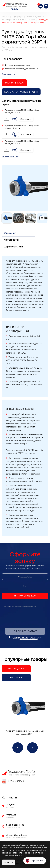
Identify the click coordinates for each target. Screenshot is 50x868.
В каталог (16, 678)
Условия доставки (8, 74)
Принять (9, 862)
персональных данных (29, 639)
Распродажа (16, 669)
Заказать (26, 119)
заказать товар (14, 83)
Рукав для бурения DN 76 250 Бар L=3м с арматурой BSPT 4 (22, 112)
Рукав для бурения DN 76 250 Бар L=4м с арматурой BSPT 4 (22, 127)
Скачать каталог (13, 781)
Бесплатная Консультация (21, 92)
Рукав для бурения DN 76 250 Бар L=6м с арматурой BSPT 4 (22, 143)
